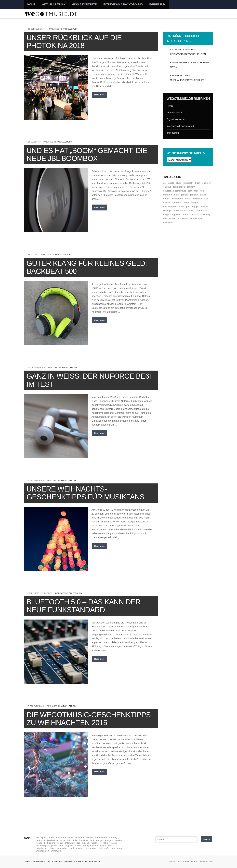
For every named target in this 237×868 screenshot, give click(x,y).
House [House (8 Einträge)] (166, 199)
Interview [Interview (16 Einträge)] (197, 199)
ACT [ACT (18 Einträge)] (165, 183)
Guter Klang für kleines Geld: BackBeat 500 (87, 267)
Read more (99, 95)
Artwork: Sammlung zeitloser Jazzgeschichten (188, 52)
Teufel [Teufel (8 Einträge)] (172, 218)
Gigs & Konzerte (84, 5)
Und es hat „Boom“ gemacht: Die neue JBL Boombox (87, 154)
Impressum (157, 5)
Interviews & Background (123, 5)
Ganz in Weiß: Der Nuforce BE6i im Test (89, 380)
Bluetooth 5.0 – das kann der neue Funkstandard (84, 606)
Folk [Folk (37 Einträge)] (202, 191)
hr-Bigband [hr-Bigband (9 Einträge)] (177, 199)
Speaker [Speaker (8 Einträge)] (194, 214)
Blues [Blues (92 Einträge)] (179, 183)
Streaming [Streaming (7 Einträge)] (205, 214)
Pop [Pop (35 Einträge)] (188, 207)
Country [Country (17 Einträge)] (191, 187)
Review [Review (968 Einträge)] (204, 207)
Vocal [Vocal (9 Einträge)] (185, 218)
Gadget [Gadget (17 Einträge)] (184, 195)
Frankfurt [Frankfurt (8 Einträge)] (168, 195)
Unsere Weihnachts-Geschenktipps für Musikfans (85, 493)
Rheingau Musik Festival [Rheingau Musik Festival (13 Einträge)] (175, 211)
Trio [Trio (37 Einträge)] (178, 218)
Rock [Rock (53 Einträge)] (191, 211)
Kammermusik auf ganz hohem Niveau (189, 65)
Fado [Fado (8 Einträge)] (196, 191)
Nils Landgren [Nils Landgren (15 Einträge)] (170, 207)
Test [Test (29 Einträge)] (165, 218)
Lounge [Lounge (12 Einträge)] (194, 203)
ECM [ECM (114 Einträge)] (190, 191)
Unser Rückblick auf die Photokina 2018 (74, 42)
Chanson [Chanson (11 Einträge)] (207, 183)
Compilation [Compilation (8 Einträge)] (179, 187)
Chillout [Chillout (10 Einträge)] (167, 187)
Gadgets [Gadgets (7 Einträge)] (194, 195)
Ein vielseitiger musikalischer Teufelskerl (188, 78)
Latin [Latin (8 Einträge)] (187, 203)
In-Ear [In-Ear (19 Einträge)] (188, 199)
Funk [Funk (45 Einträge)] (176, 195)
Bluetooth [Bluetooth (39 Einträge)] (188, 183)
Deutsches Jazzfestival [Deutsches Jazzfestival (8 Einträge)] (175, 191)
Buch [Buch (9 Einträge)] (198, 183)
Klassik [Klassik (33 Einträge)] (167, 203)
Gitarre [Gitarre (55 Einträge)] (203, 195)
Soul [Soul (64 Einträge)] (186, 214)
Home (31, 5)
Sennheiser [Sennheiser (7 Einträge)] (201, 211)
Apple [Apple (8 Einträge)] (171, 183)
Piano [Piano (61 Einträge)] (181, 207)
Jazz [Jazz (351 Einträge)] (206, 199)
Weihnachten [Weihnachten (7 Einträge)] (196, 218)
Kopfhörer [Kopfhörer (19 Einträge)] (177, 203)
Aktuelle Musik (54, 5)
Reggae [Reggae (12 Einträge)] (196, 207)
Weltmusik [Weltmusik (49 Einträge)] (168, 222)
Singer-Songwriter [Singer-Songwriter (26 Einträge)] (172, 214)
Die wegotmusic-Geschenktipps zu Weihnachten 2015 (89, 719)
